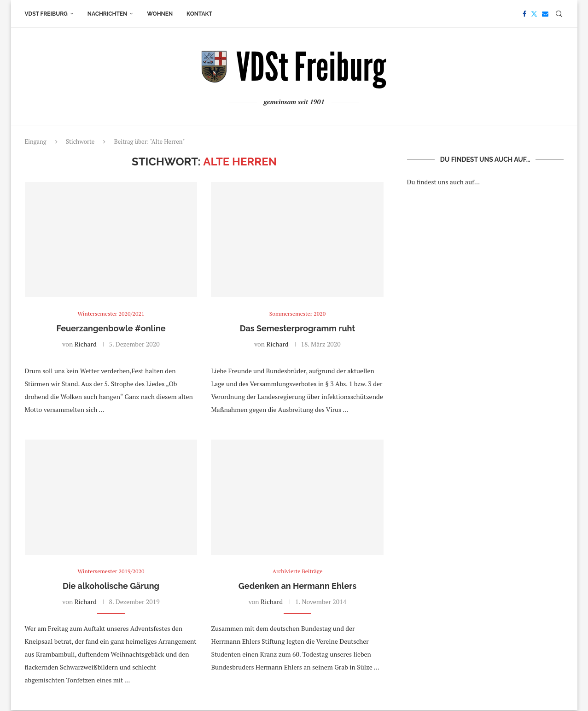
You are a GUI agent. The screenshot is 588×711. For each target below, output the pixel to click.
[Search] (559, 14)
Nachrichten (107, 14)
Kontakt (199, 14)
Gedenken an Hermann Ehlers (297, 587)
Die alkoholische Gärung (111, 587)
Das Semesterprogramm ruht (298, 329)
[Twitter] (534, 14)
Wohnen (160, 14)
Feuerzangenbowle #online (111, 329)
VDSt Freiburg (46, 14)
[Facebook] (524, 14)
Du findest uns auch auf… (444, 182)
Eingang (36, 141)
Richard (86, 344)
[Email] (545, 14)
